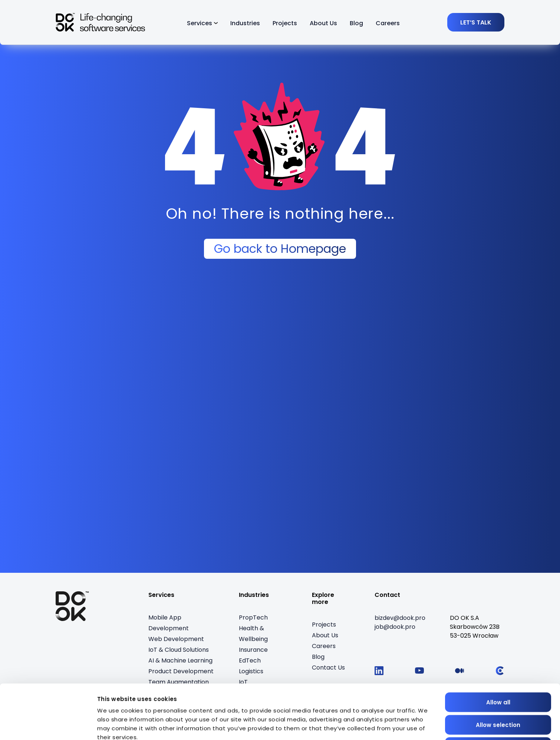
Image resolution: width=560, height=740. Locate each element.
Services (200, 23)
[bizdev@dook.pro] (400, 618)
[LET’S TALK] (476, 22)
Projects (285, 23)
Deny (498, 700)
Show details (116, 725)
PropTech (253, 617)
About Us (323, 23)
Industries (245, 23)
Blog (356, 23)
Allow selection (498, 678)
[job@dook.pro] (395, 627)
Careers (388, 23)
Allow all (498, 655)
